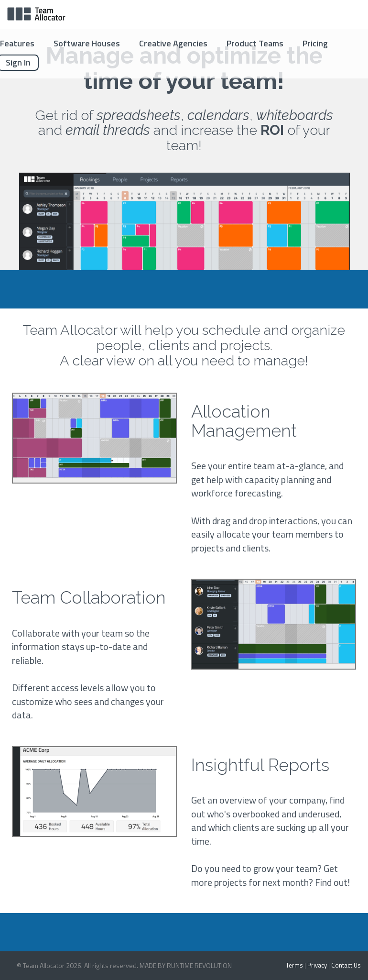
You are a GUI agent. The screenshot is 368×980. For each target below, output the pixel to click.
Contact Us (346, 965)
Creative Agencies (173, 43)
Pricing (315, 43)
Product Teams (255, 43)
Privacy (317, 965)
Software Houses (87, 43)
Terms (294, 965)
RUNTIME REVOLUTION (199, 965)
